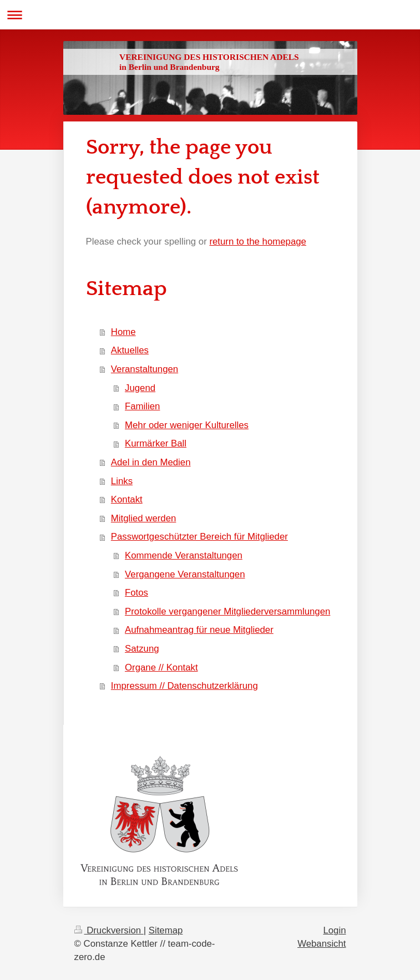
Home (123, 332)
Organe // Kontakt (161, 667)
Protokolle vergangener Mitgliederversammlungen (227, 611)
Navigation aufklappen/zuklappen (210, 15)
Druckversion (109, 930)
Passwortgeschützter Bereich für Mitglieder (199, 537)
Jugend (140, 388)
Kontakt (127, 499)
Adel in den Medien (151, 462)
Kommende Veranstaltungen (184, 555)
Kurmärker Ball (156, 443)
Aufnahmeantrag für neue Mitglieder (199, 630)
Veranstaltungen (145, 369)
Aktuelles (130, 350)
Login (334, 930)
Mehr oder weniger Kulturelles (187, 425)
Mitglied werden (144, 518)
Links (122, 481)
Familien (142, 406)
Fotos (136, 593)
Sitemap (166, 930)
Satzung (142, 649)
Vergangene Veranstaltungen (185, 574)
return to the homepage (257, 242)
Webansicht (322, 944)
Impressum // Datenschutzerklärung (184, 686)
